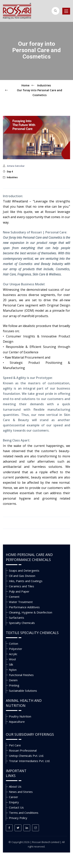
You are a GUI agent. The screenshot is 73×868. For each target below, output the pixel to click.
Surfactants (17, 618)
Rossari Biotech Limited (46, 842)
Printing (14, 685)
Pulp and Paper (19, 591)
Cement (14, 597)
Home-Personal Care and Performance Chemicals (29, 557)
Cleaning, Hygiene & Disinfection (31, 612)
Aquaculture (17, 722)
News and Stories (21, 792)
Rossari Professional (23, 750)
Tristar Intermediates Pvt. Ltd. (29, 761)
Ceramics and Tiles (22, 586)
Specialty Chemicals (22, 623)
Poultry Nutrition (20, 716)
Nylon (13, 670)
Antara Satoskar (16, 166)
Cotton (14, 643)
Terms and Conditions (24, 813)
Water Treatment (21, 602)
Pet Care (15, 745)
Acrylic (13, 654)
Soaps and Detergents (24, 570)
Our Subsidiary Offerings (30, 734)
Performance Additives (24, 607)
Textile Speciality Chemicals (32, 633)
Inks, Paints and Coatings (26, 581)
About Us (15, 786)
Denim (13, 680)
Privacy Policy (18, 818)
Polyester (16, 649)
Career (14, 797)
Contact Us (16, 807)
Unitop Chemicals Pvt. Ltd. (26, 756)
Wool (12, 659)
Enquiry (14, 802)
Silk (11, 664)
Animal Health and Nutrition (24, 703)
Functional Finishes (21, 675)
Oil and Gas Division (22, 576)
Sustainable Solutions (23, 691)
